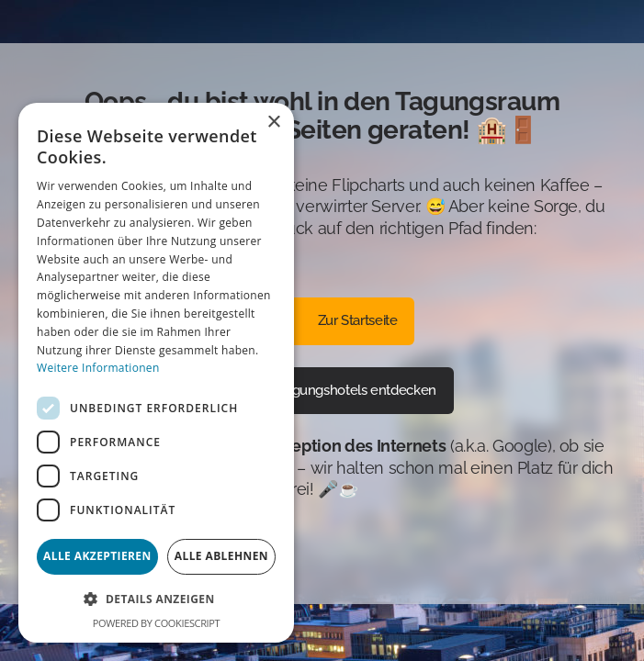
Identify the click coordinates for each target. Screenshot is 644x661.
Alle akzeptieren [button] (97, 556)
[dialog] (156, 373)
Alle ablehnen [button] (221, 556)
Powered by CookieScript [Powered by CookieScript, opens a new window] (156, 623)
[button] (156, 599)
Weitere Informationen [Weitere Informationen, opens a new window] (98, 368)
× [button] (273, 123)
